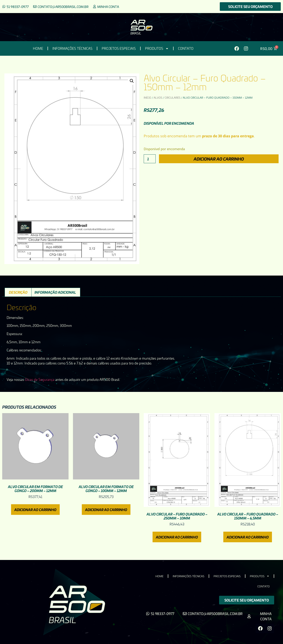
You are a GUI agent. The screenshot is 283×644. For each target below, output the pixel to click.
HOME (38, 48)
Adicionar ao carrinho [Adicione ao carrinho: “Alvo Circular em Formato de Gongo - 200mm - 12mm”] (35, 510)
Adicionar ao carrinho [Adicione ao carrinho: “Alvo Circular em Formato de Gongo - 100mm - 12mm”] (106, 510)
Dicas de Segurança (40, 379)
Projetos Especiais (119, 48)
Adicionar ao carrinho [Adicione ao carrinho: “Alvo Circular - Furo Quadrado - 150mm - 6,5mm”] (248, 537)
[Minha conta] (95, 7)
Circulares (173, 98)
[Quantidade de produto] (150, 159)
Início (147, 98)
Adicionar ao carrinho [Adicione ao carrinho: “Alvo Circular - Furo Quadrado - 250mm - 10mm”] (177, 537)
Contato (186, 48)
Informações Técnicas (72, 48)
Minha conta (108, 7)
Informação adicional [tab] (55, 292)
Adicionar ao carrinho (219, 159)
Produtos (157, 49)
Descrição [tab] (18, 292)
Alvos (158, 98)
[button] (132, 81)
